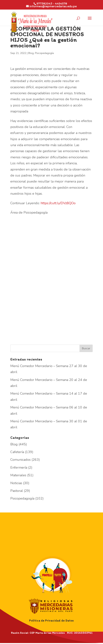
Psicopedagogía (44, 53)
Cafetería (17, 452)
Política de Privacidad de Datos (51, 621)
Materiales (18, 475)
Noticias (16, 483)
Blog (31, 53)
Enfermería (19, 467)
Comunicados (20, 460)
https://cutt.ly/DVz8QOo (58, 203)
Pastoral (17, 491)
